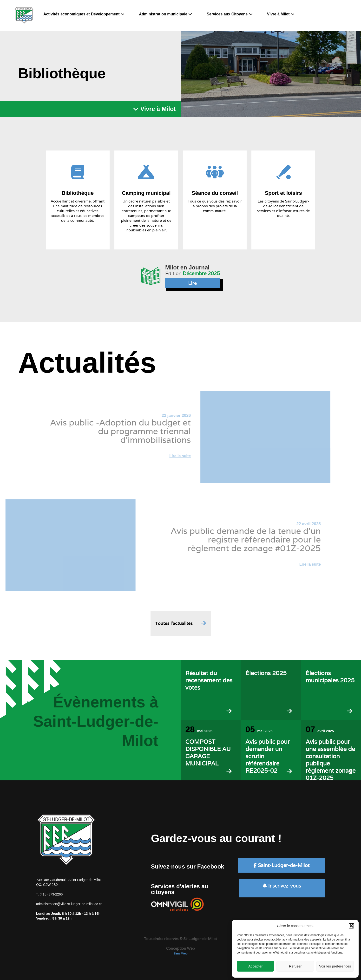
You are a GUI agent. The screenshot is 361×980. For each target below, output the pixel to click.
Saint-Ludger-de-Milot (282, 865)
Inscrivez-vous (282, 886)
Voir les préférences (335, 966)
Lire (193, 283)
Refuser (295, 966)
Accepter (255, 966)
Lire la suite (172, 456)
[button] (351, 926)
